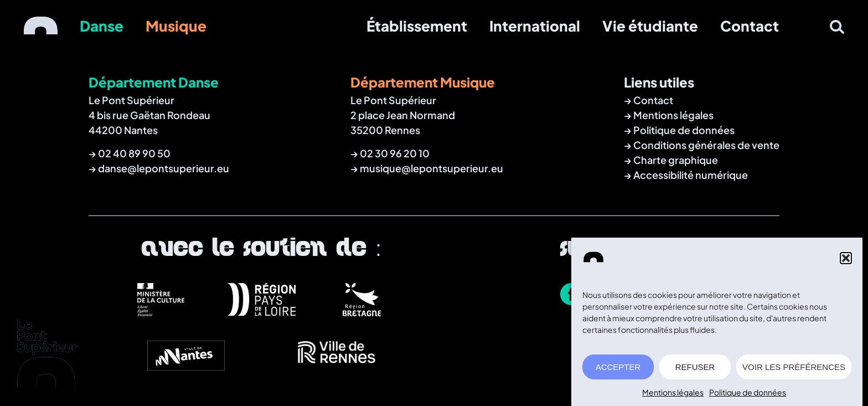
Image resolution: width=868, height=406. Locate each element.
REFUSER (695, 369)
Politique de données (748, 395)
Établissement (417, 26)
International (535, 26)
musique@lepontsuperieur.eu (432, 168)
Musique (176, 26)
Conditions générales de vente (706, 145)
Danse (102, 26)
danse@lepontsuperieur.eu (164, 168)
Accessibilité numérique (691, 175)
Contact (750, 26)
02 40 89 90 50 (134, 153)
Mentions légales (673, 395)
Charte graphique (676, 160)
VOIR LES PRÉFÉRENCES (794, 369)
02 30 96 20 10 (395, 153)
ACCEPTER (618, 369)
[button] (846, 261)
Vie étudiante (650, 26)
